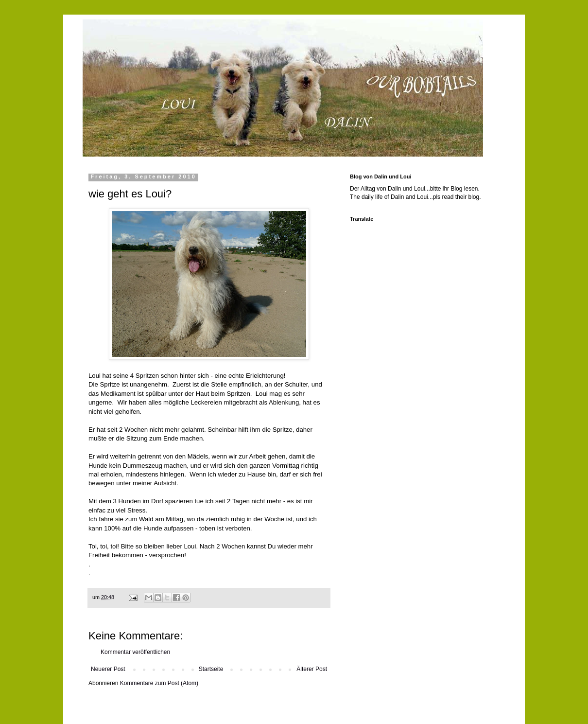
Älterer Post (312, 669)
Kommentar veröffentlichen (135, 652)
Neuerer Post (108, 669)
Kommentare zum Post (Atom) (159, 683)
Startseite (211, 669)
